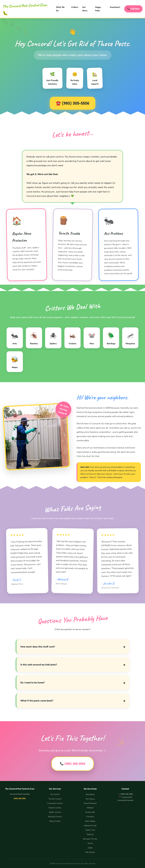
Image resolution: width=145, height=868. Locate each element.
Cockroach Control (55, 803)
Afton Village (90, 821)
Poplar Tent (90, 830)
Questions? (115, 7)
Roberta (90, 834)
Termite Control (55, 799)
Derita (90, 843)
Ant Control (55, 794)
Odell (90, 848)
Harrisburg (90, 799)
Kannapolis (90, 794)
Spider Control (55, 812)
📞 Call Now (133, 9)
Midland (90, 808)
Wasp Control (55, 821)
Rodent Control (55, 808)
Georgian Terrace (90, 839)
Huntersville (90, 812)
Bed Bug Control (55, 816)
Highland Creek (90, 825)
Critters (75, 7)
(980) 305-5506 (76, 103)
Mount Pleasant (90, 803)
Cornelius (90, 816)
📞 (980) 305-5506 (73, 764)
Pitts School (90, 852)
